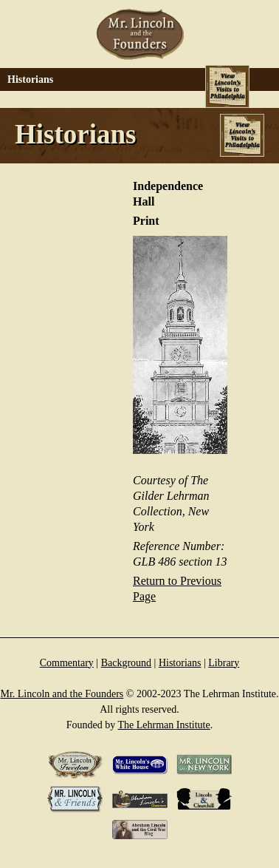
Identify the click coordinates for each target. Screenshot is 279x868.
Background (126, 663)
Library (224, 663)
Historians (180, 663)
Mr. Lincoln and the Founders (62, 694)
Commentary (67, 663)
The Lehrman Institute (164, 725)
